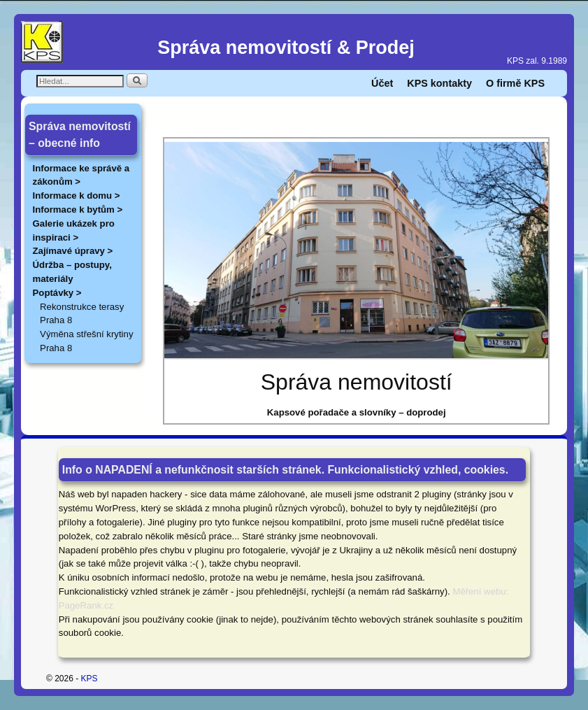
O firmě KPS (515, 83)
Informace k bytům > (78, 210)
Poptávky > (57, 293)
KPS (89, 679)
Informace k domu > (77, 196)
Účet (382, 83)
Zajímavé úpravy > (73, 251)
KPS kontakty (439, 83)
